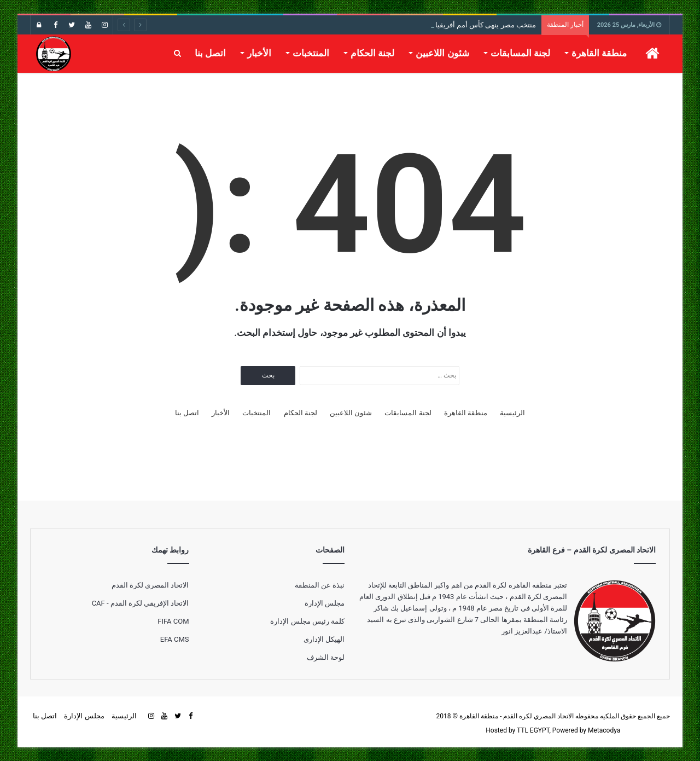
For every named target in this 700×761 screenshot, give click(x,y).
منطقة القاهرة (599, 53)
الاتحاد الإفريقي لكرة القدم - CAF (141, 603)
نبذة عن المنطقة (320, 585)
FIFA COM (173, 621)
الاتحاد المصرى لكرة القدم (150, 585)
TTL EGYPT (533, 730)
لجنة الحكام (372, 53)
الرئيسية (512, 413)
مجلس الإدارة (325, 603)
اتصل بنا (210, 53)
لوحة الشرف (326, 657)
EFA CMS (175, 639)
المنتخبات (311, 53)
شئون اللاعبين (442, 53)
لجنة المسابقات (520, 53)
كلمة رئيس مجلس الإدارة (307, 621)
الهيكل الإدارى (324, 639)
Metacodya (604, 730)
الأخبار (259, 53)
